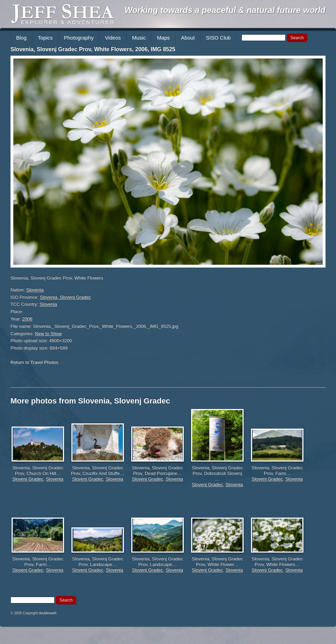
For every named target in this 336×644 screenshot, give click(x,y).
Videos (113, 38)
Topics (45, 38)
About (188, 38)
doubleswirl (48, 613)
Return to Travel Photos (34, 362)
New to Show (48, 334)
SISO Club (218, 38)
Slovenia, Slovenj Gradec (65, 297)
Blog (21, 38)
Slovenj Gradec (28, 479)
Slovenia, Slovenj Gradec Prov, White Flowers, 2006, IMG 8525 (93, 49)
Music (139, 38)
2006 (27, 319)
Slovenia (35, 290)
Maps (163, 38)
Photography (79, 38)
